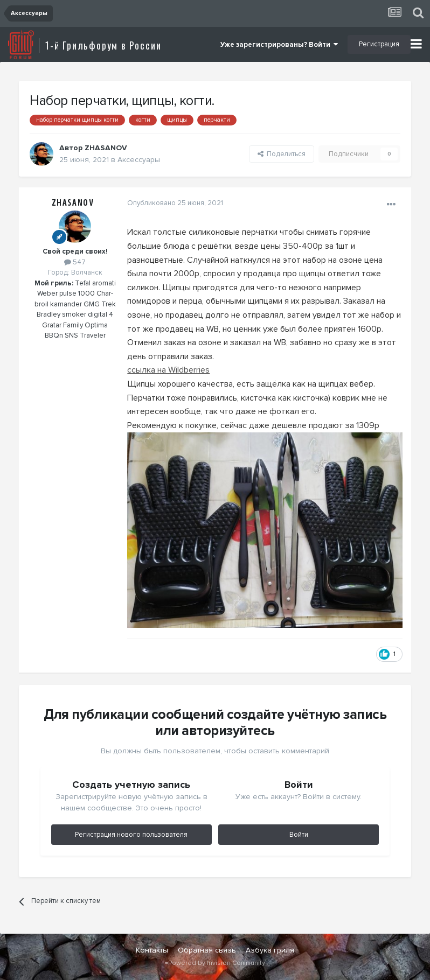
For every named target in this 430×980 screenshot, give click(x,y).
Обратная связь (207, 951)
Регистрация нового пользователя (131, 836)
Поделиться (282, 154)
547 (75, 262)
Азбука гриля (270, 951)
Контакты (152, 951)
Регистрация (379, 44)
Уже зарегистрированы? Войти (279, 45)
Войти (299, 836)
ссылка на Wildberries (168, 370)
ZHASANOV (73, 203)
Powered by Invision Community (217, 964)
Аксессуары (139, 160)
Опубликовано (175, 203)
